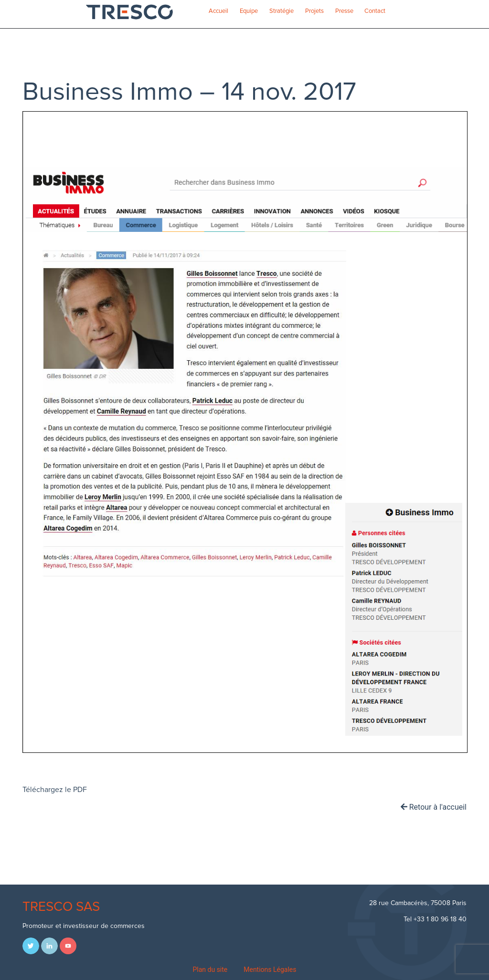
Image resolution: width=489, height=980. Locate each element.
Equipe (249, 11)
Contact (375, 11)
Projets (314, 11)
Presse (344, 11)
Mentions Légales (270, 970)
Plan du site (210, 970)
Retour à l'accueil (434, 807)
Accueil (218, 11)
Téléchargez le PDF (55, 790)
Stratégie (282, 11)
